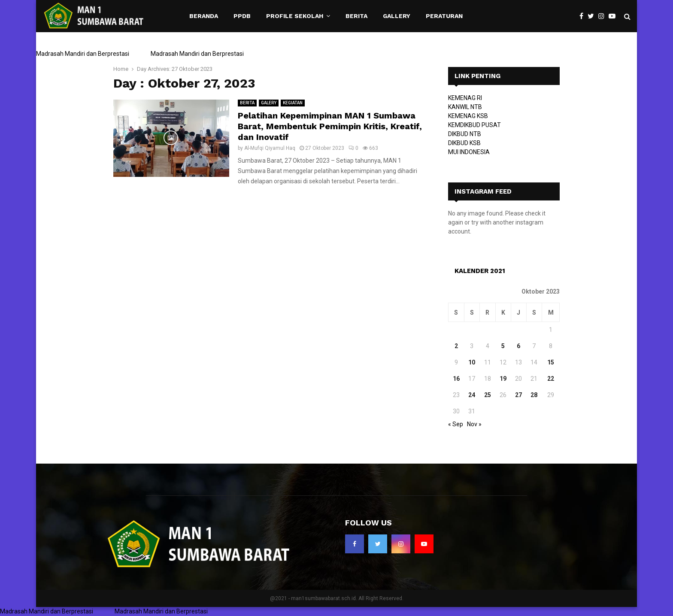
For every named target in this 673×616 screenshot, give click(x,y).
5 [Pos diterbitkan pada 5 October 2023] (503, 346)
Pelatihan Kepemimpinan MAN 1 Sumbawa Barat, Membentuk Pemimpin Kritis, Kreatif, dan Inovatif (330, 126)
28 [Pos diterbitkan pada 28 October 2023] (534, 395)
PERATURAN (444, 16)
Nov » (474, 424)
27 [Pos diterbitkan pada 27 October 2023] (518, 395)
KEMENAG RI (465, 98)
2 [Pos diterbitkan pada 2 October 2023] (456, 346)
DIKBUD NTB (465, 134)
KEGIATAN (293, 103)
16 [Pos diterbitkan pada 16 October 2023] (456, 379)
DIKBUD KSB (464, 143)
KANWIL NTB (465, 107)
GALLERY (397, 16)
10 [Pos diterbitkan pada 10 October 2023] (472, 362)
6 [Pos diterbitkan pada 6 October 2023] (518, 346)
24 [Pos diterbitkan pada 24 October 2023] (472, 395)
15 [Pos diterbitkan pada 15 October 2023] (551, 362)
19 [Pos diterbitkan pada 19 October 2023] (503, 379)
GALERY (269, 103)
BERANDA (204, 16)
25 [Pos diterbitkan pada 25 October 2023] (488, 395)
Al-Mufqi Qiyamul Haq (270, 148)
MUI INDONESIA (469, 152)
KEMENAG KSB (468, 116)
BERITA (356, 16)
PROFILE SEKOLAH (295, 16)
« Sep (456, 424)
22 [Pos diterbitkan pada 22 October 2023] (551, 379)
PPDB (242, 16)
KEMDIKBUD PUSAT (474, 125)
